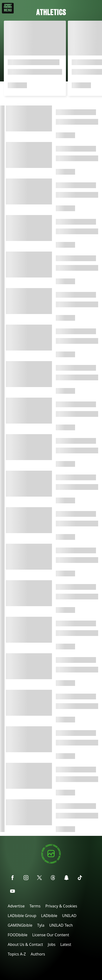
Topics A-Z (17, 954)
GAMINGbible (20, 925)
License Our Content (51, 935)
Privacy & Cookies (61, 906)
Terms (35, 906)
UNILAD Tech (61, 925)
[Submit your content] (51, 863)
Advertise (16, 906)
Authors (38, 954)
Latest (66, 944)
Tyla (41, 925)
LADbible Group (22, 916)
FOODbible (18, 935)
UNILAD (69, 916)
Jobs (52, 944)
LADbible (49, 916)
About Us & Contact (25, 944)
